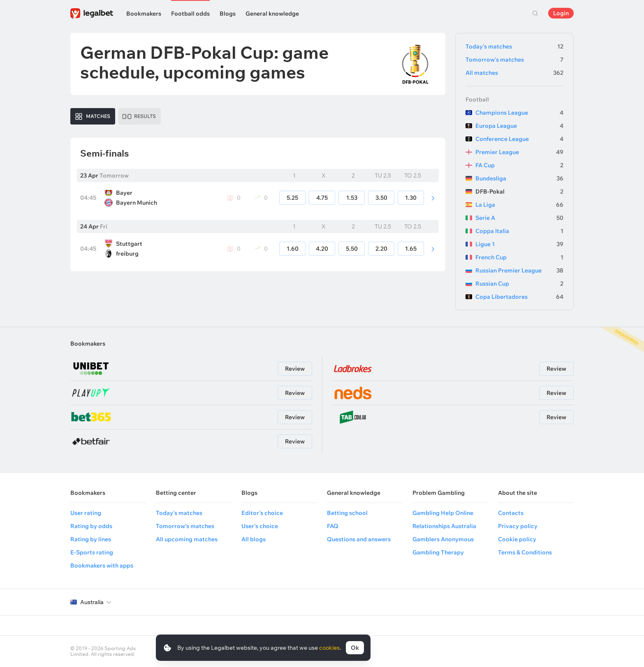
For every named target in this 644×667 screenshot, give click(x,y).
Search (535, 13)
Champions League (519, 113)
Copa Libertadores (519, 297)
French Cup (519, 257)
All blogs (254, 539)
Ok (355, 648)
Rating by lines (91, 539)
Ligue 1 (519, 244)
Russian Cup (519, 284)
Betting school (347, 513)
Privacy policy (518, 526)
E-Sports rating (92, 552)
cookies (329, 648)
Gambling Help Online (443, 513)
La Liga (519, 205)
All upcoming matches (187, 539)
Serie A (519, 218)
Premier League (519, 152)
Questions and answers (359, 539)
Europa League (519, 126)
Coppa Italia (519, 231)
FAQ (333, 526)
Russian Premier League (519, 270)
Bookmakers (144, 14)
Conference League (519, 139)
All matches (514, 73)
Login (561, 13)
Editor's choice (262, 513)
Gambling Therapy (438, 552)
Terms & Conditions (525, 552)
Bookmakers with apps (102, 565)
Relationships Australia (444, 526)
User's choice (260, 526)
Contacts (511, 513)
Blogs (228, 14)
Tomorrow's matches (514, 60)
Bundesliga (519, 178)
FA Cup (519, 165)
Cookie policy (517, 539)
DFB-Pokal (519, 192)
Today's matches (514, 46)
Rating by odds (91, 526)
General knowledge (272, 14)
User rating (86, 513)
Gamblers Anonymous (443, 539)
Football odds (190, 14)
